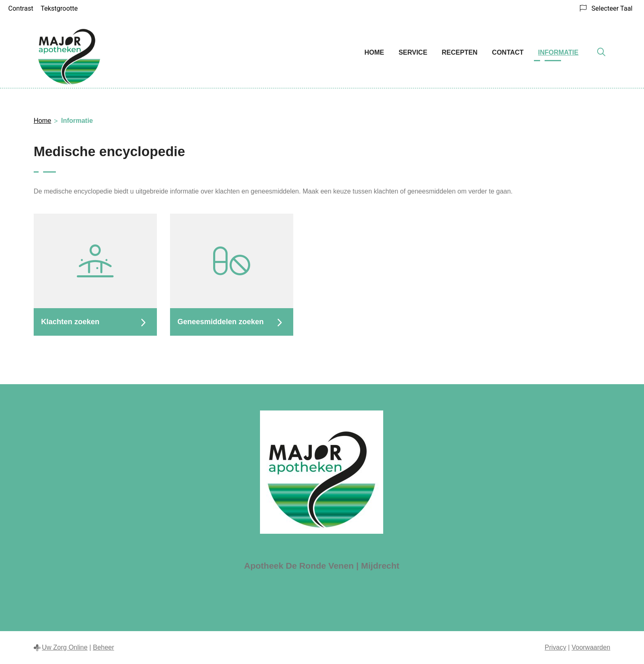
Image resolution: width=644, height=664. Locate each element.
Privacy (555, 647)
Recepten (460, 52)
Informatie (558, 52)
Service (413, 52)
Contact (508, 52)
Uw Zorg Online (65, 647)
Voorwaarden (591, 647)
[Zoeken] (601, 53)
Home (374, 52)
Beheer (103, 647)
